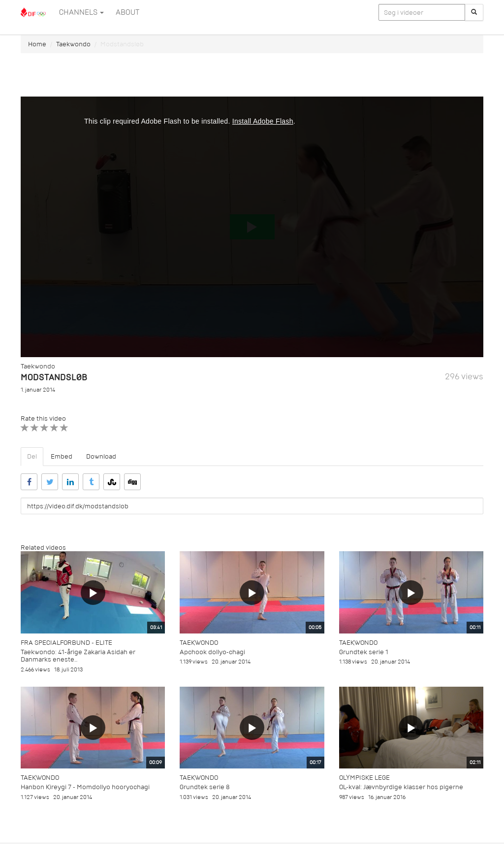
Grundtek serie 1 (364, 652)
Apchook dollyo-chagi (212, 652)
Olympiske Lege (364, 778)
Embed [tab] (62, 456)
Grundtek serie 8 (205, 787)
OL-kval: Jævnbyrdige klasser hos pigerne (401, 787)
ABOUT (127, 12)
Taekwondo (73, 44)
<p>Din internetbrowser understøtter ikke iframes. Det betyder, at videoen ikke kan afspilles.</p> (252, 227)
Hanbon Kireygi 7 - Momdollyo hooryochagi (85, 787)
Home (37, 44)
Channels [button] (81, 12)
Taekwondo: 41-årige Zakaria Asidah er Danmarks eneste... (78, 656)
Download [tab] (101, 456)
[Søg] (474, 12)
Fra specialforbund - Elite (66, 643)
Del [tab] (32, 456)
